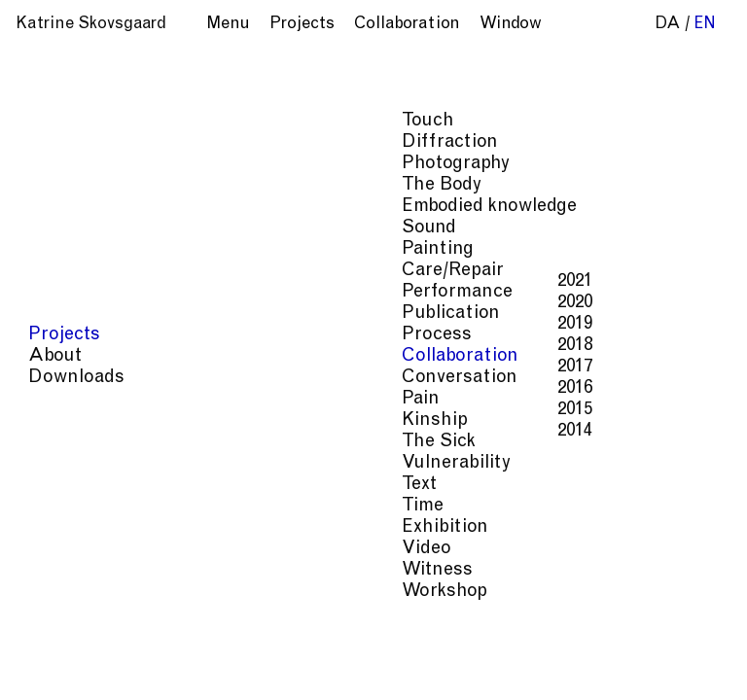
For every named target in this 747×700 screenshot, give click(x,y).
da (668, 25)
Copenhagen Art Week (499, 156)
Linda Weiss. (599, 263)
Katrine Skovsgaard (91, 25)
